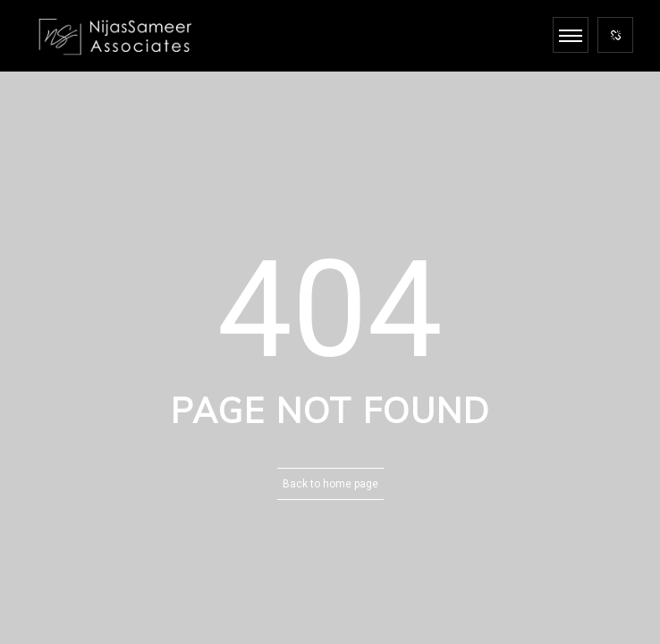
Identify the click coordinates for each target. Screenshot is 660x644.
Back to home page (330, 484)
